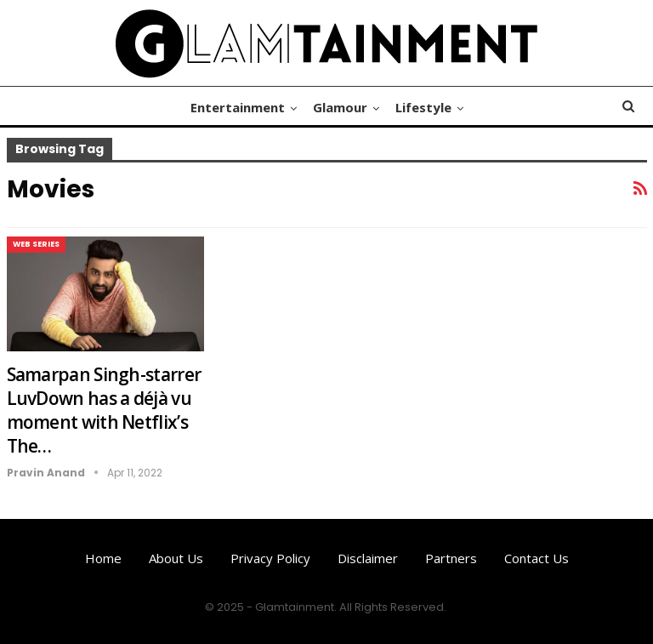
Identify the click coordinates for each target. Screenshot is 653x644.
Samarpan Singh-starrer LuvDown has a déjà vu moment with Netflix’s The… (104, 410)
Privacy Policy (270, 558)
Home (103, 558)
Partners (451, 558)
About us (176, 558)
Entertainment (238, 107)
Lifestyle (423, 107)
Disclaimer (368, 558)
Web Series (36, 244)
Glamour (340, 107)
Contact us (537, 558)
